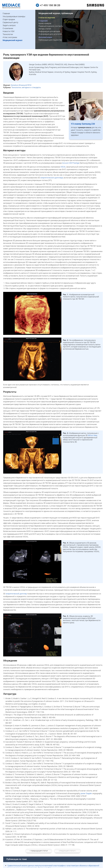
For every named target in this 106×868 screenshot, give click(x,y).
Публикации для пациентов (50, 40)
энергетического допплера (52, 178)
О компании (8, 28)
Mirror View (93, 435)
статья (39, 851)
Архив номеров (45, 23)
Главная (6, 13)
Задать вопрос (9, 25)
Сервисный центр (10, 22)
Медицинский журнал (12, 40)
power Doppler (86, 793)
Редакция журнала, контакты (51, 26)
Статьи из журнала (47, 17)
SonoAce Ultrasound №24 (21, 85)
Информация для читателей (50, 34)
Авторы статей (45, 29)
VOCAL (63, 167)
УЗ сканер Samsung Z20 (83, 124)
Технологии (8, 34)
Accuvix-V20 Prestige (71, 163)
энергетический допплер (16, 594)
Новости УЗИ (9, 31)
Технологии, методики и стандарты (26, 87)
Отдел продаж (9, 19)
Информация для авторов (49, 31)
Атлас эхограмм (10, 37)
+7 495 (50, 5)
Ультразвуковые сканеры (14, 16)
